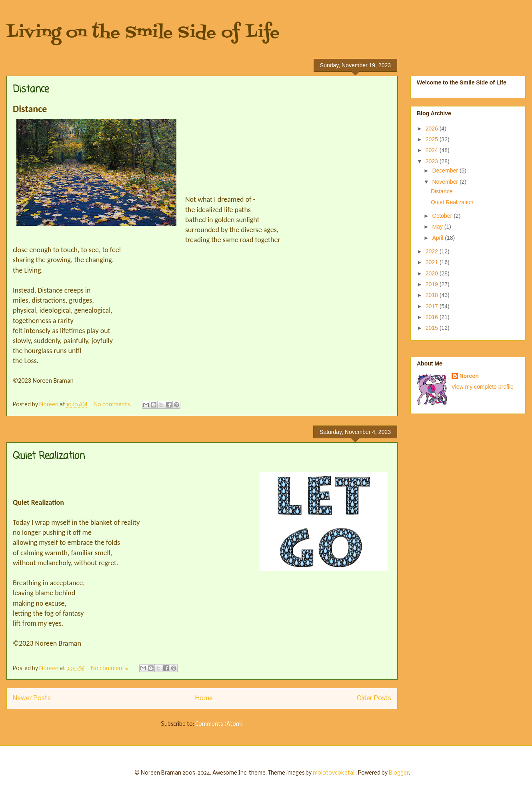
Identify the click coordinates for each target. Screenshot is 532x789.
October (443, 216)
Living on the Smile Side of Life (143, 33)
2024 (433, 150)
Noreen (469, 376)
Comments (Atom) (219, 724)
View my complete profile (483, 387)
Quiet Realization (49, 456)
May (438, 227)
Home (204, 698)
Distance (31, 89)
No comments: (113, 405)
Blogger (399, 773)
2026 (433, 128)
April (438, 238)
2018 (433, 295)
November (446, 182)
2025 (433, 139)
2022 (433, 251)
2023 (433, 161)
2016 (433, 317)
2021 (433, 262)
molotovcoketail (334, 773)
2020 (433, 273)
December (446, 171)
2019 (433, 284)
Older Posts (374, 698)
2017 (433, 306)
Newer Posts (32, 698)
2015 (433, 328)
